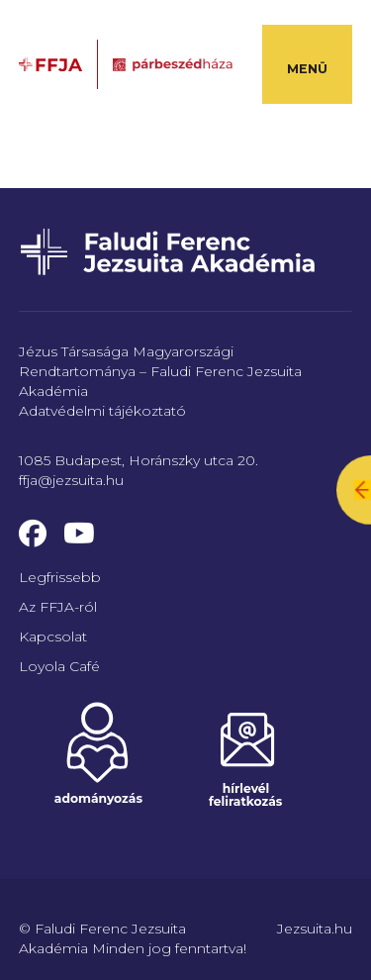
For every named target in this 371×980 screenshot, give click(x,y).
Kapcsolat (53, 637)
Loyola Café (59, 666)
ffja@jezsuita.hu (71, 480)
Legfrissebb (60, 577)
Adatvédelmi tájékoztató (102, 411)
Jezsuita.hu (315, 929)
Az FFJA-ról (58, 607)
